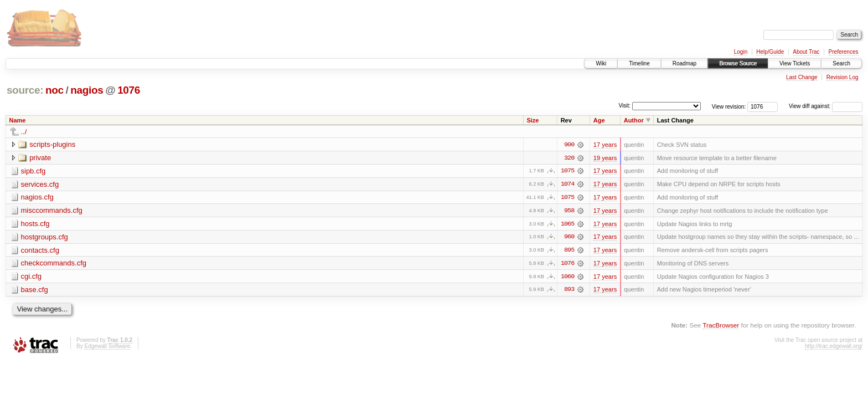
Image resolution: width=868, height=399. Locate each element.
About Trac (806, 52)
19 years (605, 158)
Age (599, 120)
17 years (605, 145)
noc (55, 90)
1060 (567, 278)
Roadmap (684, 63)
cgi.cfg (32, 277)
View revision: (729, 106)
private (40, 158)
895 (569, 251)
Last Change (802, 77)
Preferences (844, 52)
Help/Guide (770, 52)
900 (569, 145)
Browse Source (738, 63)
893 (569, 291)
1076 (129, 90)
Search (841, 63)
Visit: (624, 106)
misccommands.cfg (52, 211)
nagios (87, 90)
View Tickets (795, 63)
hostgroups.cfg (45, 237)
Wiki (601, 63)
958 (569, 211)
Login (741, 52)
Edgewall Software (107, 347)
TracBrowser (721, 327)
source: (25, 90)
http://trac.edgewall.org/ (834, 347)
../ (24, 132)
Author (634, 120)
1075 (567, 171)
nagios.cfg (37, 198)
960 (569, 238)
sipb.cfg (33, 171)
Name (18, 120)
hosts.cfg (35, 224)
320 (569, 158)
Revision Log (843, 77)
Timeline (639, 63)
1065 (567, 224)
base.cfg (35, 291)
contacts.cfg (40, 251)
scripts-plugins (52, 144)
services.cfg (40, 184)
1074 (567, 185)
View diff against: (826, 106)
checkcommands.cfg (54, 264)
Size (533, 120)
